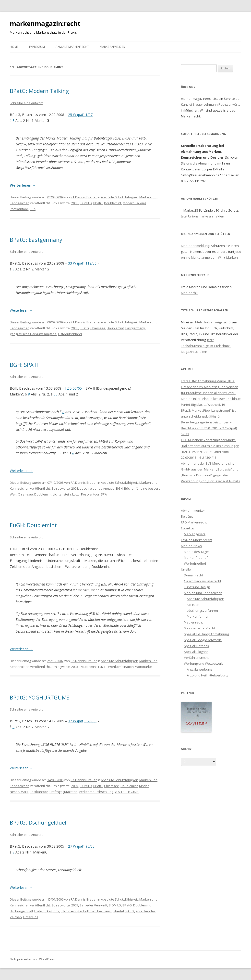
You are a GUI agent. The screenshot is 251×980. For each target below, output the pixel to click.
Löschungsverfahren (202, 611)
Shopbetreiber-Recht (199, 628)
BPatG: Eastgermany (36, 240)
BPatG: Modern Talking (39, 91)
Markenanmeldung (195, 246)
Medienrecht (193, 622)
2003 (75, 667)
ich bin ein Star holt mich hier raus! (86, 911)
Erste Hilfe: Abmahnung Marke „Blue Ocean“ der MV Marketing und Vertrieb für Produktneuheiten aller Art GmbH (210, 387)
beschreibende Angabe (97, 488)
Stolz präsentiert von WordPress (32, 959)
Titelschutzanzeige (209, 322)
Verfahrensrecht (196, 658)
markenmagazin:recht (45, 24)
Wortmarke (143, 667)
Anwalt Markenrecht (72, 47)
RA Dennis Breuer (84, 197)
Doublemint (113, 203)
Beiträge (187, 516)
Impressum (37, 47)
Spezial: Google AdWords (203, 640)
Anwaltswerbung (199, 669)
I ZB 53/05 (73, 388)
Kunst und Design (197, 587)
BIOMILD (86, 203)
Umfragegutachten (63, 792)
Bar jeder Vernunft (93, 905)
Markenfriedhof (196, 558)
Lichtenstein (62, 494)
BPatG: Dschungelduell (39, 822)
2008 (75, 203)
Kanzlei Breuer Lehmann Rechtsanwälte (211, 104)
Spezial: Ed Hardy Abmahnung (206, 634)
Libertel (118, 911)
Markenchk (189, 293)
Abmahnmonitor (193, 510)
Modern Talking (134, 203)
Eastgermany (135, 328)
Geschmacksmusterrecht (203, 581)
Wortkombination (121, 667)
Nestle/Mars (19, 792)
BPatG (98, 203)
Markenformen (198, 616)
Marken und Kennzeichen (203, 593)
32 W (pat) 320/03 (82, 721)
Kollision (193, 605)
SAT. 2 (130, 911)
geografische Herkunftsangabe (33, 334)
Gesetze (187, 528)
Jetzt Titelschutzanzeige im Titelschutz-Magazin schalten (206, 346)
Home (14, 47)
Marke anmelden (112, 47)
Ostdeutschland (70, 334)
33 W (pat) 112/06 (82, 263)
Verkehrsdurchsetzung (96, 792)
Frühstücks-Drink (47, 911)
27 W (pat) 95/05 (81, 846)
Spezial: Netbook (197, 646)
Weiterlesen (23, 185)
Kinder (144, 786)
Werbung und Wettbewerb (204, 663)
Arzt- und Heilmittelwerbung (207, 675)
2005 (75, 786)
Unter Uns (31, 917)
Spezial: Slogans (196, 652)
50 (56, 394)
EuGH (102, 667)
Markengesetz (195, 534)
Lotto (76, 494)
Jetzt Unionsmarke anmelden (203, 216)
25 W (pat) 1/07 (80, 115)
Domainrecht (193, 575)
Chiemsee (98, 328)
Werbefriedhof (195, 563)
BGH (119, 488)
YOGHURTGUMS (127, 792)
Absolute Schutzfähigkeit (119, 197)
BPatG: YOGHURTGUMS (40, 697)
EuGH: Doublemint (33, 525)
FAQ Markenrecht (194, 522)
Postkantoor (19, 209)
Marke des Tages (197, 552)
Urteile (186, 569)
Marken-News (191, 546)
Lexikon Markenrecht (197, 540)
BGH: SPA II (24, 365)
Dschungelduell (21, 911)
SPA (33, 209)
